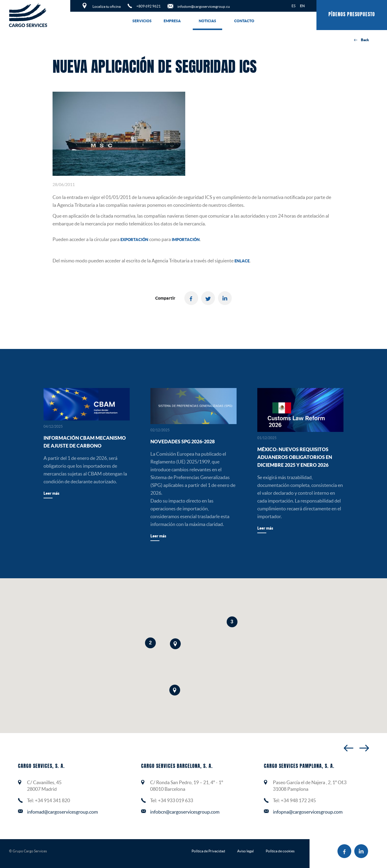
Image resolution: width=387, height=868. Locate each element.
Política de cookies (280, 851)
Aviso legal (245, 851)
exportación (134, 240)
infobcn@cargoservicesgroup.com (185, 812)
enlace (242, 261)
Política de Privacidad (208, 851)
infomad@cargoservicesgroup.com (62, 812)
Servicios (142, 21)
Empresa (172, 21)
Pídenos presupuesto (352, 15)
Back (361, 40)
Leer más (51, 493)
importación (186, 240)
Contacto (244, 21)
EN (302, 6)
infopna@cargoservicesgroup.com (308, 812)
